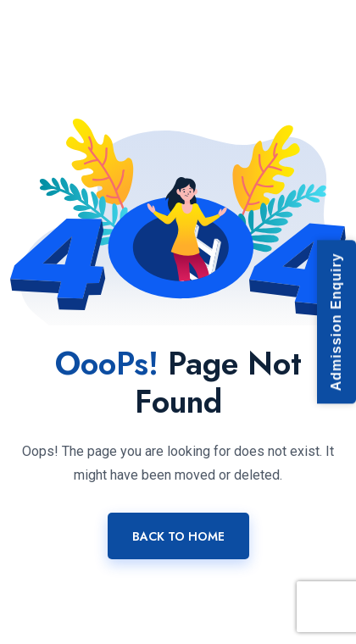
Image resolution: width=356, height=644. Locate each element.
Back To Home (178, 536)
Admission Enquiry (336, 322)
